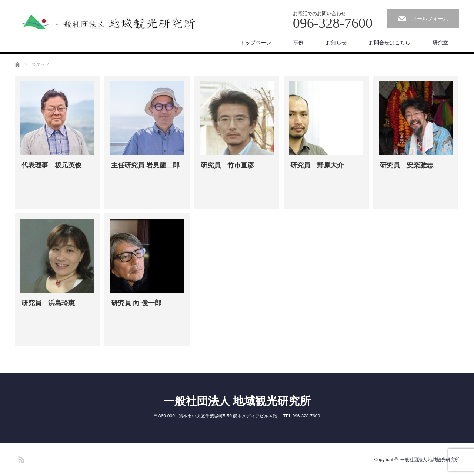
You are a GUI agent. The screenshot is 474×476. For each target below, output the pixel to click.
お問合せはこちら (390, 43)
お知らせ (336, 43)
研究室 (440, 43)
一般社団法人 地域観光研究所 (237, 401)
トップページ (256, 43)
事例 (298, 43)
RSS (20, 458)
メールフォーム (430, 19)
